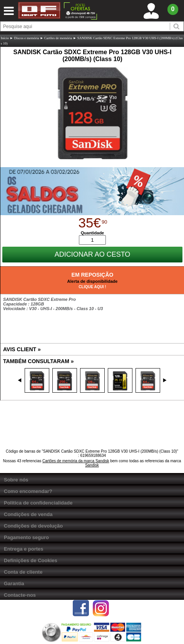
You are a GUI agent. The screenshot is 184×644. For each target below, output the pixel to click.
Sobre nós (16, 480)
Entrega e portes (24, 549)
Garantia (14, 583)
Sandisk (92, 465)
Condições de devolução (33, 526)
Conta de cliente (23, 572)
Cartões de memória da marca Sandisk (76, 461)
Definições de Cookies (31, 560)
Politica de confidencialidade (38, 503)
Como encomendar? (28, 491)
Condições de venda (28, 514)
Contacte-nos (20, 595)
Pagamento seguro (26, 537)
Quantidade (93, 233)
